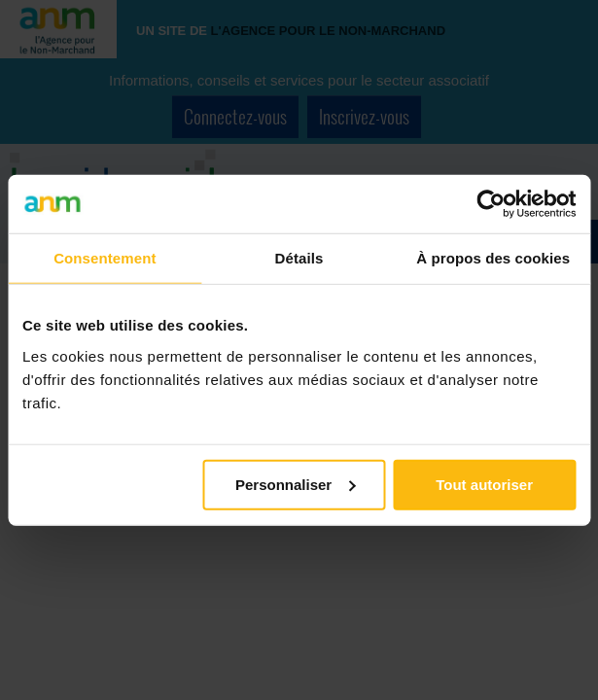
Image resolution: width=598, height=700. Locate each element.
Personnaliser (295, 484)
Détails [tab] (299, 258)
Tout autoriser (484, 484)
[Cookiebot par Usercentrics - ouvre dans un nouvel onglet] (491, 204)
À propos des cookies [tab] (493, 258)
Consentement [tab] (105, 258)
